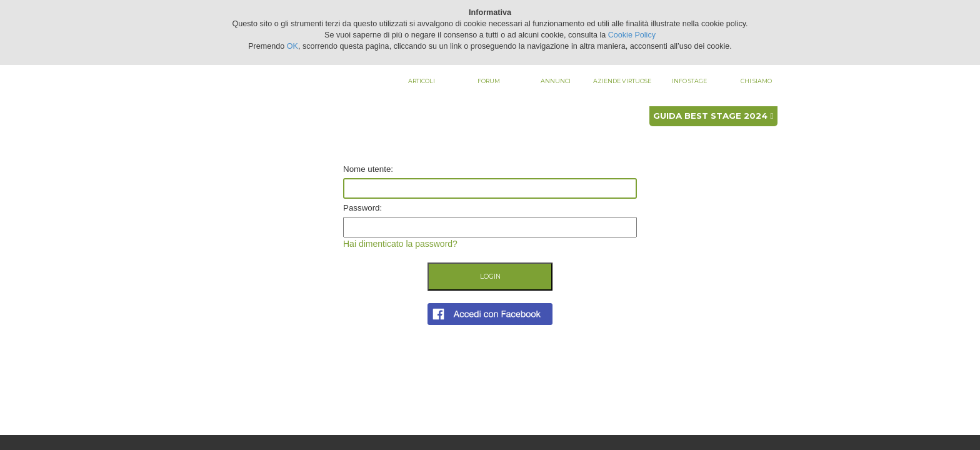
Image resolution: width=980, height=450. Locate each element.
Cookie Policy (632, 35)
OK (292, 46)
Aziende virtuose (622, 81)
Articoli (422, 81)
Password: (362, 208)
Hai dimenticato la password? (400, 244)
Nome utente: (368, 169)
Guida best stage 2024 (713, 116)
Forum (489, 81)
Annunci (556, 81)
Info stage (689, 81)
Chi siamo (756, 81)
